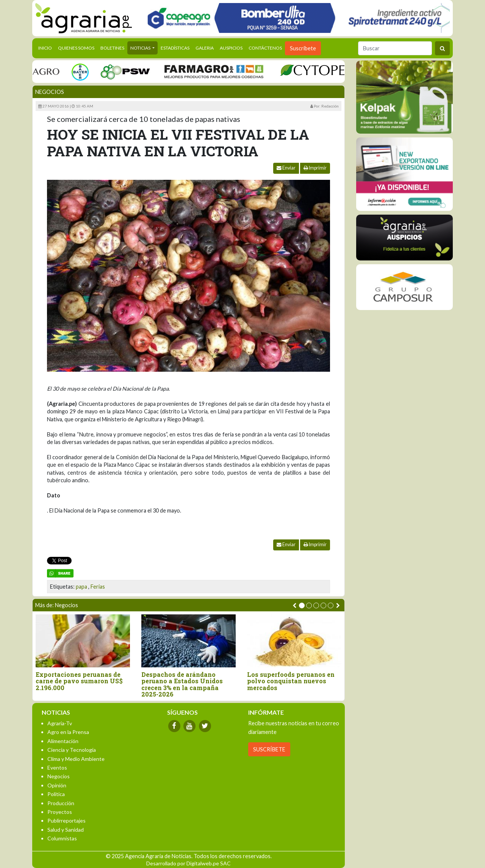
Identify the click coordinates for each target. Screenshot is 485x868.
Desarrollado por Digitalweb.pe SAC (189, 863)
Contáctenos (265, 48)
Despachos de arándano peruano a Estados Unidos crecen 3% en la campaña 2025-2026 (182, 684)
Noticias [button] (141, 48)
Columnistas (62, 838)
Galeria (205, 48)
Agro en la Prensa (68, 732)
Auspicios (231, 48)
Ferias (98, 587)
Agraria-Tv (60, 723)
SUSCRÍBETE (269, 749)
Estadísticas (175, 48)
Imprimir (315, 168)
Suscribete (303, 48)
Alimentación (63, 741)
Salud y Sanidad (66, 830)
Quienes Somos (76, 48)
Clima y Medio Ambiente (76, 759)
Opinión (57, 785)
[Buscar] (395, 48)
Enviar (286, 168)
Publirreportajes (66, 820)
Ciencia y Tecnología (72, 750)
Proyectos (60, 812)
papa (81, 587)
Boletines (112, 48)
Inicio (47, 47)
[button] (302, 605)
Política (56, 794)
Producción (61, 803)
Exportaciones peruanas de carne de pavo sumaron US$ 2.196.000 (79, 681)
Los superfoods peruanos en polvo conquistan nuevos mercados (291, 681)
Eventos (57, 767)
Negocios (50, 92)
